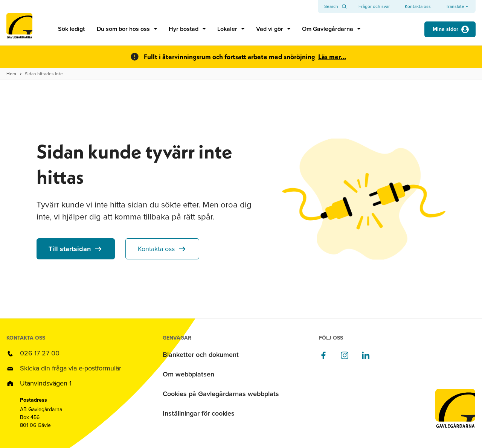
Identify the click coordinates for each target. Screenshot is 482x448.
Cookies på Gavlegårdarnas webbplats (221, 394)
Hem (11, 74)
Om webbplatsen (188, 374)
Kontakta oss (156, 249)
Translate (455, 7)
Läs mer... (332, 57)
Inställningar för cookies (199, 413)
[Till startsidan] (19, 29)
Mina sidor (445, 29)
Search (331, 6)
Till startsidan (70, 249)
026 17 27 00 (40, 353)
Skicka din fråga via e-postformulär (71, 368)
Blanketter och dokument (201, 355)
